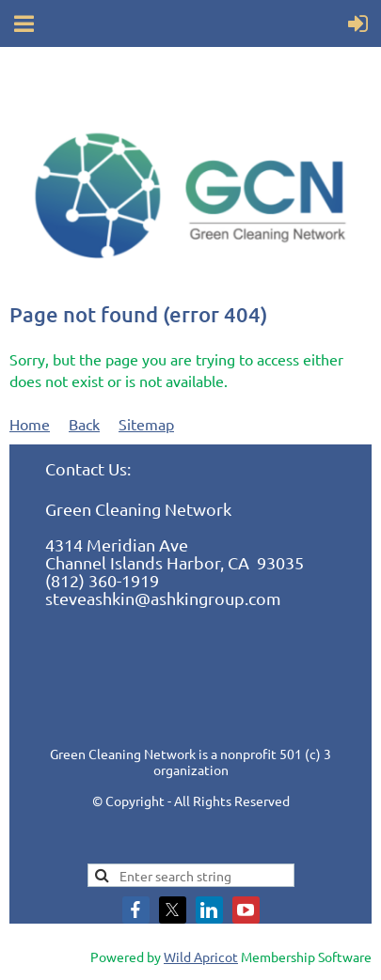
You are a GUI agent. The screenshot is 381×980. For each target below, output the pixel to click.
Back (84, 424)
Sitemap (146, 424)
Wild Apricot (201, 957)
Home (30, 424)
